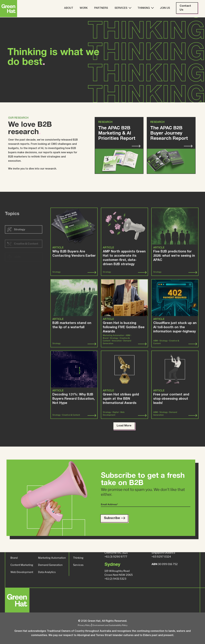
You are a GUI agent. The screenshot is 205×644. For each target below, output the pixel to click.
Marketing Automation (52, 558)
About (69, 8)
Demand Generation (50, 565)
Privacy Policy (84, 625)
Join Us (165, 8)
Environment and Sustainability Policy (110, 625)
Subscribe (114, 518)
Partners (101, 8)
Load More (124, 426)
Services (123, 8)
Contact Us (185, 8)
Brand (14, 558)
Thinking (145, 8)
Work (84, 8)
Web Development (22, 572)
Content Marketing (22, 565)
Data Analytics (47, 572)
